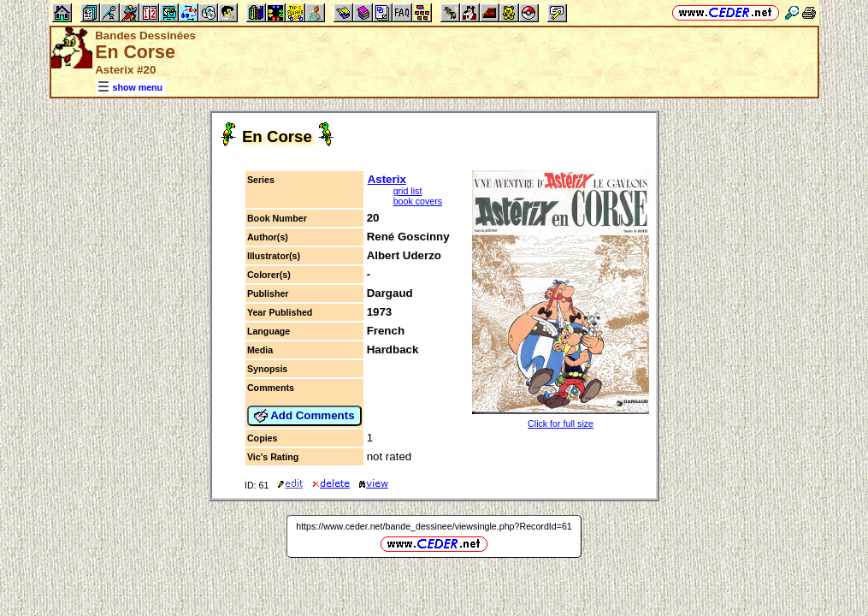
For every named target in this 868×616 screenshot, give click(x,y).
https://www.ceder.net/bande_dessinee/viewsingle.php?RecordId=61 (434, 526)
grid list (408, 191)
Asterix (387, 179)
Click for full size (561, 423)
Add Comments (304, 416)
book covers (418, 201)
